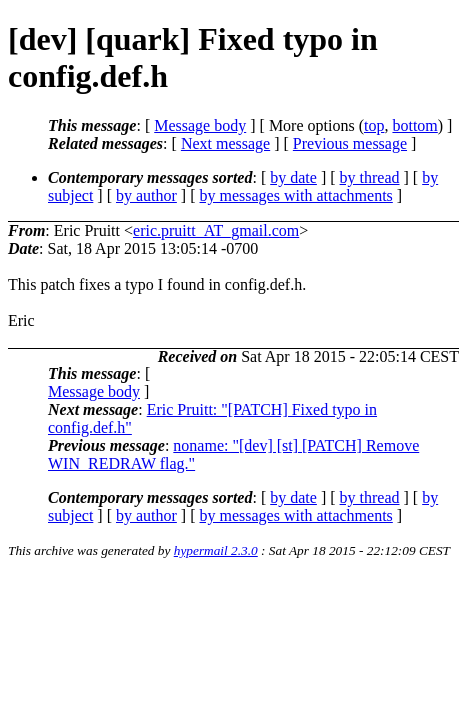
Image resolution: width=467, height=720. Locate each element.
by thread (370, 177)
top (374, 125)
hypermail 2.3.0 (216, 550)
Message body (200, 125)
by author (146, 195)
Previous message (350, 143)
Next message (225, 143)
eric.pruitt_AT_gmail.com (216, 230)
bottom (414, 125)
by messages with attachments (296, 195)
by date (293, 177)
